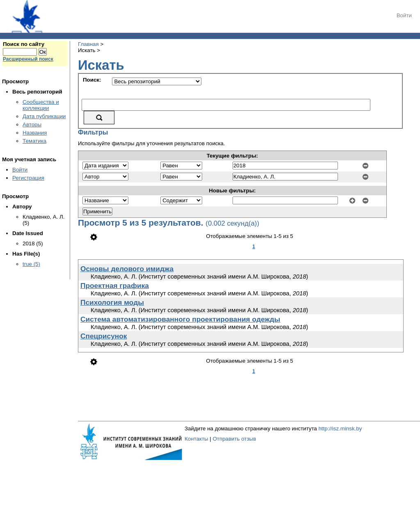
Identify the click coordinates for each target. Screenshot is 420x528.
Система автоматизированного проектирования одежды (180, 319)
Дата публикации (44, 116)
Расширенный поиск (28, 59)
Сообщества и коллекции (41, 105)
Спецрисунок (104, 336)
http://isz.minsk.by (340, 429)
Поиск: (92, 80)
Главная (88, 44)
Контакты (196, 439)
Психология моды (112, 302)
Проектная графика (115, 286)
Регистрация (28, 178)
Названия (35, 133)
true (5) (31, 264)
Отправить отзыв (234, 439)
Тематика (34, 141)
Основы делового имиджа (127, 269)
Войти (404, 15)
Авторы (32, 125)
